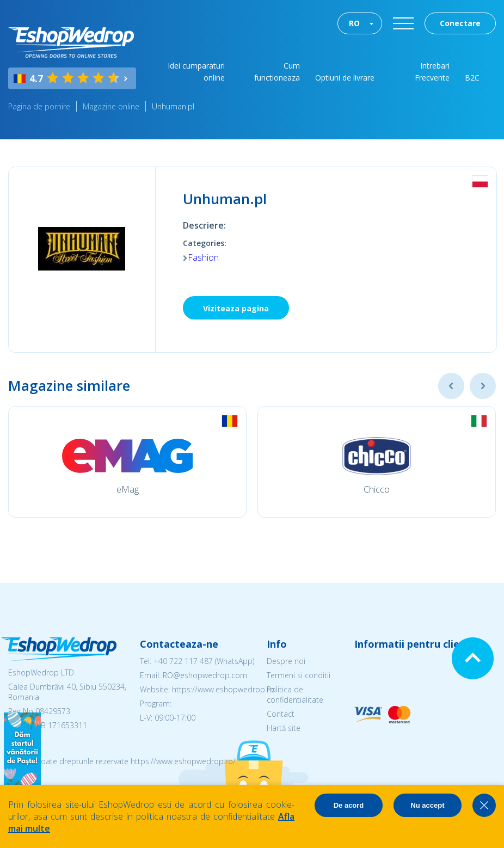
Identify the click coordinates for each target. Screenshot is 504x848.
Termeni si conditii (299, 675)
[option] (127, 462)
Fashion (203, 257)
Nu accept (427, 805)
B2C (472, 78)
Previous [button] (451, 386)
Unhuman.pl (173, 106)
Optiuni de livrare (345, 78)
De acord (349, 805)
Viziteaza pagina (236, 308)
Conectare (460, 23)
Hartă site (284, 728)
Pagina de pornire (39, 106)
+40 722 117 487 (183, 661)
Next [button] (483, 386)
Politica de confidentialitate (295, 695)
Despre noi (286, 661)
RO (354, 23)
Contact (281, 714)
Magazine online (111, 106)
